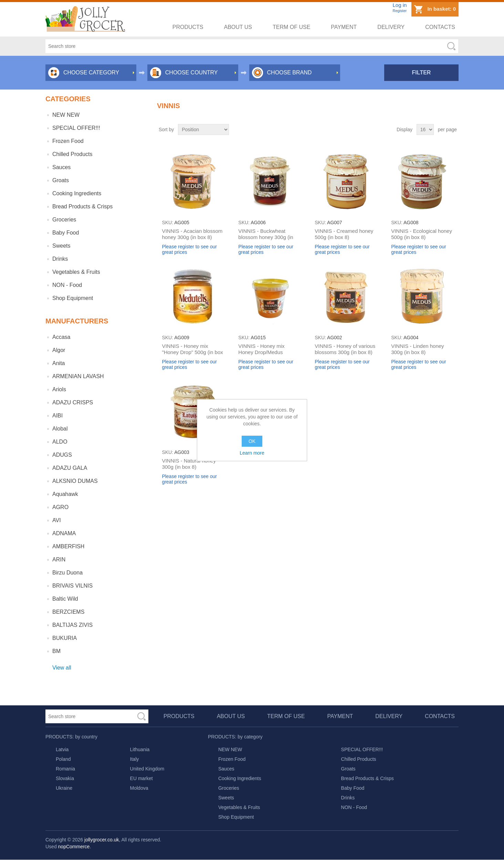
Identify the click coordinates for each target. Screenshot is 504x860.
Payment (344, 27)
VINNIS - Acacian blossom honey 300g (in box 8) (192, 234)
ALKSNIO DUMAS (75, 481)
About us (238, 27)
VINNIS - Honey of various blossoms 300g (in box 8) (345, 349)
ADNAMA (64, 533)
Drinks (60, 259)
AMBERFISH (68, 546)
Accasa (61, 337)
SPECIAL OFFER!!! (76, 128)
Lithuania (140, 749)
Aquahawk (65, 494)
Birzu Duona (67, 573)
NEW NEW (66, 115)
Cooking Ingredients (77, 193)
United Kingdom (147, 769)
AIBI (57, 416)
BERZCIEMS (68, 612)
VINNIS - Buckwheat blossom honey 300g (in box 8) (266, 237)
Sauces (61, 167)
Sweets (61, 246)
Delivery (391, 27)
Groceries (64, 220)
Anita (59, 363)
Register (400, 11)
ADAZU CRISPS (73, 402)
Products (188, 27)
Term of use (291, 27)
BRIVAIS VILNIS (72, 586)
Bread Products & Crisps (82, 206)
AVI (57, 520)
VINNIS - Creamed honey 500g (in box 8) (344, 234)
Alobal (60, 429)
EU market (141, 778)
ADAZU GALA (70, 468)
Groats (61, 180)
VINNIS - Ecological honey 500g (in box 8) (422, 234)
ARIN (59, 559)
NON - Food (67, 285)
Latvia (62, 749)
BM (56, 651)
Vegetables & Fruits (76, 272)
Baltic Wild (65, 599)
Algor (59, 350)
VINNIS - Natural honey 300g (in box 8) (189, 464)
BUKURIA (65, 638)
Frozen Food (68, 141)
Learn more (252, 453)
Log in (400, 5)
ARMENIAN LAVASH (78, 376)
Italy (135, 759)
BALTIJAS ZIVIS (72, 625)
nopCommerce (74, 847)
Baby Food (66, 233)
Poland (63, 759)
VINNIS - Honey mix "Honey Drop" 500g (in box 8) (192, 352)
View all (62, 668)
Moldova (139, 788)
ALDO (60, 442)
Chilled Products (72, 154)
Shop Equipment (73, 298)
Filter (422, 72)
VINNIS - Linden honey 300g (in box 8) (417, 349)
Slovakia (65, 778)
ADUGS (62, 455)
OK (252, 441)
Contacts (440, 27)
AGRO (60, 507)
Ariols (59, 389)
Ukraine (64, 788)
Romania (65, 769)
